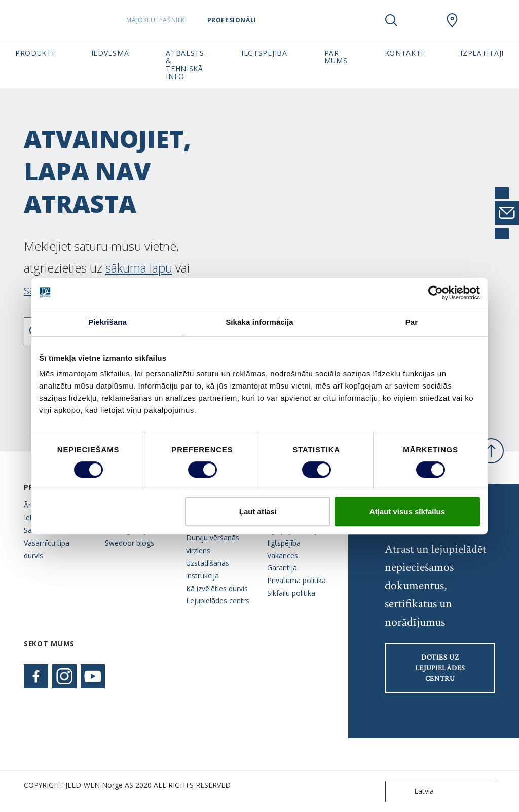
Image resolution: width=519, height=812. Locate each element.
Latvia (412, 791)
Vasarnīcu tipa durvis (47, 549)
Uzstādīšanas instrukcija (208, 569)
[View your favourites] (422, 20)
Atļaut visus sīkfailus (407, 511)
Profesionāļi (257, 20)
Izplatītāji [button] (482, 53)
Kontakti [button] (404, 53)
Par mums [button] (336, 57)
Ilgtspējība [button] (264, 53)
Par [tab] (412, 322)
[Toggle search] (391, 20)
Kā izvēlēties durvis (217, 588)
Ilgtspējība (284, 543)
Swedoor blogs (129, 543)
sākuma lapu (139, 268)
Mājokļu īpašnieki (182, 20)
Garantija (282, 568)
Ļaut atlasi (258, 511)
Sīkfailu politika (291, 593)
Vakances (283, 555)
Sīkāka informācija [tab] (259, 322)
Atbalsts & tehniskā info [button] (185, 65)
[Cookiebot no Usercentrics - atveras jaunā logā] (436, 293)
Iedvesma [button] (110, 53)
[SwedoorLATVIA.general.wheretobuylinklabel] (452, 20)
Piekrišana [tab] (107, 322)
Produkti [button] (35, 53)
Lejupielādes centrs (218, 601)
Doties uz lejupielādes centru (440, 668)
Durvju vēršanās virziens (213, 544)
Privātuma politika (296, 580)
